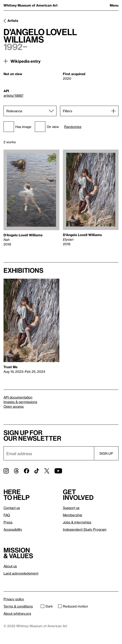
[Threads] (16, 471)
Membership (72, 515)
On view (47, 127)
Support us (71, 508)
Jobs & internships (77, 522)
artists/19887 (13, 95)
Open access (14, 406)
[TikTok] (37, 471)
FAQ (7, 515)
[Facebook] (27, 471)
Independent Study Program (85, 529)
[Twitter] (47, 471)
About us (10, 566)
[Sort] (30, 111)
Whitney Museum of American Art (31, 5)
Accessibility (13, 529)
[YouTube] (58, 471)
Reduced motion (73, 606)
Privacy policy (14, 599)
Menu (114, 5)
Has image (17, 127)
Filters (68, 111)
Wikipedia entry (26, 61)
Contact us (12, 508)
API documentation (18, 397)
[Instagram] (6, 471)
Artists (13, 21)
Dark (47, 606)
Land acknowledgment (21, 573)
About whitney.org (17, 613)
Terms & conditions (18, 606)
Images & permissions (20, 402)
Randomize (73, 127)
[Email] (49, 453)
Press (8, 522)
